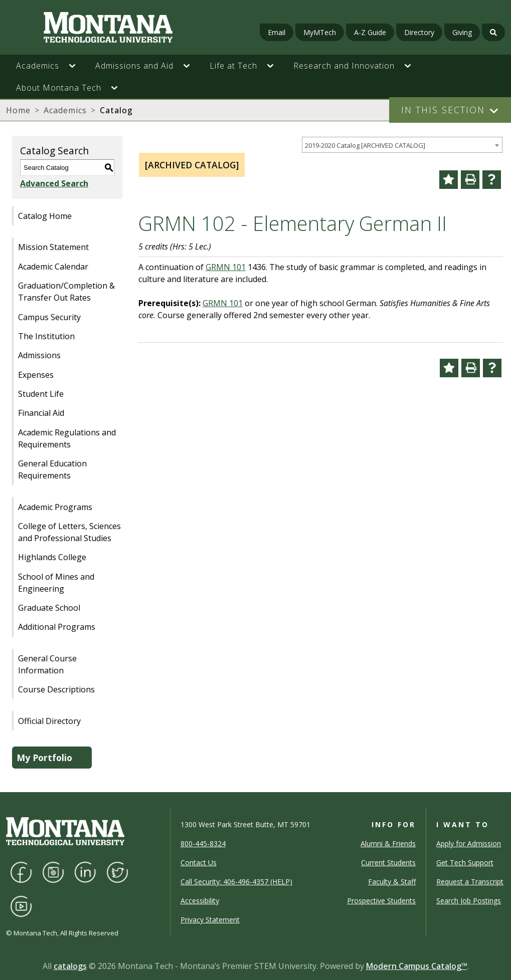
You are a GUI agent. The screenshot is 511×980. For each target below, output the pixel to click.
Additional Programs (57, 627)
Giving (462, 32)
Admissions (39, 355)
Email (277, 32)
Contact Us (199, 863)
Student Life (41, 394)
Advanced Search (54, 183)
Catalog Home (45, 216)
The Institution (46, 336)
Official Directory (49, 721)
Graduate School (49, 608)
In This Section (443, 110)
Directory (419, 32)
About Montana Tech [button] (59, 88)
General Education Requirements (52, 469)
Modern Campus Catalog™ (417, 966)
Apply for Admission (469, 843)
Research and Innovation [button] (344, 66)
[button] (77, 66)
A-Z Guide (370, 32)
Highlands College (52, 557)
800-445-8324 (203, 843)
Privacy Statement (210, 920)
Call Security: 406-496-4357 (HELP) (236, 882)
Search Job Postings (469, 901)
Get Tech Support (465, 863)
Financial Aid (41, 413)
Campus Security (49, 317)
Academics (65, 110)
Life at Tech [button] (233, 66)
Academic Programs (55, 507)
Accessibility (200, 901)
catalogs (70, 966)
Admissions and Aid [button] (134, 66)
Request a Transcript (470, 882)
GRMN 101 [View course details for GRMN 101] (226, 267)
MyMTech (320, 32)
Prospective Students (381, 901)
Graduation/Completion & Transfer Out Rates (66, 292)
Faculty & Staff (392, 882)
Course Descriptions (56, 689)
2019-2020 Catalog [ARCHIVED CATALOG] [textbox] (365, 145)
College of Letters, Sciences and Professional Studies (69, 532)
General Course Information (47, 664)
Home (18, 110)
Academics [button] (38, 66)
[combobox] (402, 145)
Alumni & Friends (388, 843)
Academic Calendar (53, 267)
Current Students (388, 863)
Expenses (36, 375)
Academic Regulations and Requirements (67, 438)
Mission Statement (53, 247)
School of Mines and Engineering (56, 583)
